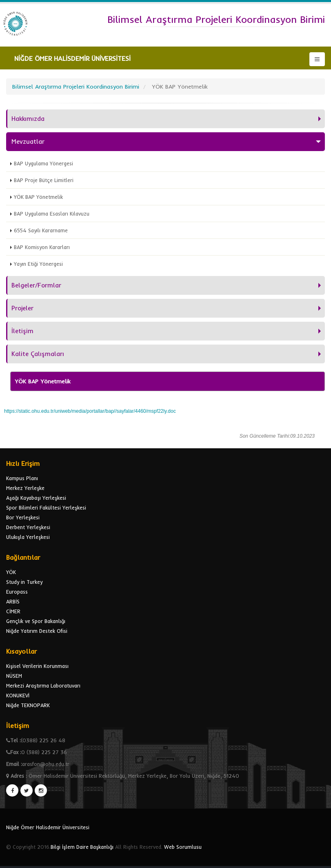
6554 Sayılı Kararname (41, 230)
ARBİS (13, 601)
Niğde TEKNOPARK (28, 705)
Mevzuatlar (28, 141)
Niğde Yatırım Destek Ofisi (37, 631)
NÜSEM (14, 676)
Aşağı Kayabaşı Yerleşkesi (36, 498)
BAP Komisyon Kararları (42, 247)
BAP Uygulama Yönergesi (43, 163)
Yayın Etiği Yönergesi (38, 264)
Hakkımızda (28, 119)
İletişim (22, 331)
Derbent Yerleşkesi (28, 527)
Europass (17, 592)
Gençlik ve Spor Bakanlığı (36, 621)
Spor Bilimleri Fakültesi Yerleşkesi (46, 507)
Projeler (22, 308)
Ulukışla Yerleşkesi (28, 537)
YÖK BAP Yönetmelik (38, 197)
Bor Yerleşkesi (23, 517)
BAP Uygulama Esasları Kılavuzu (52, 214)
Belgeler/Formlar (36, 285)
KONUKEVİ (18, 695)
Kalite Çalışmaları (38, 354)
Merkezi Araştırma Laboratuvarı (43, 685)
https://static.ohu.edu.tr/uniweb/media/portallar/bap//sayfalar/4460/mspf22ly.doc (90, 411)
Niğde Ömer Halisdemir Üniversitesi (48, 827)
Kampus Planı (22, 478)
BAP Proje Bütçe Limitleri (44, 180)
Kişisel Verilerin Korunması (37, 666)
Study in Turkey (24, 582)
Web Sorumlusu (183, 847)
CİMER (13, 611)
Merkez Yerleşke (25, 488)
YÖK (11, 572)
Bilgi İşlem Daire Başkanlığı (82, 847)
